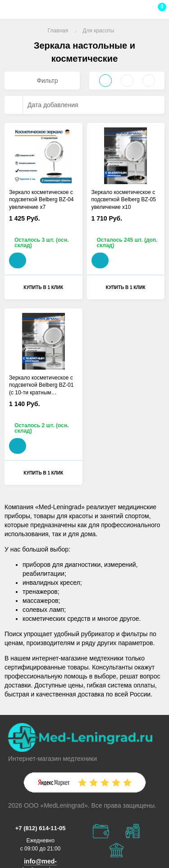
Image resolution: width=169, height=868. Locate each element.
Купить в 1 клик (43, 287)
